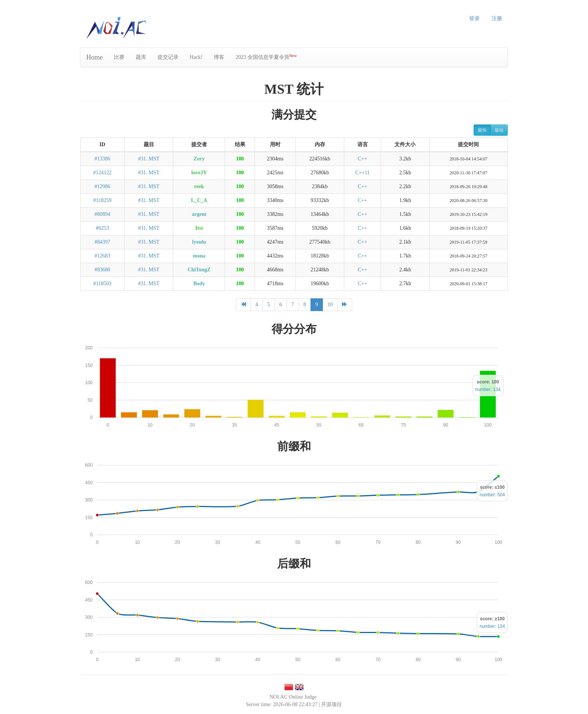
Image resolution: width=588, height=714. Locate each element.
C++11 (362, 173)
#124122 (102, 173)
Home (94, 57)
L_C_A (199, 200)
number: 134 (488, 389)
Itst (199, 228)
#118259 (102, 200)
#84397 (102, 242)
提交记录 (168, 57)
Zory (199, 159)
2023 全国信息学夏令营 (266, 57)
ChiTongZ (199, 270)
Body (199, 284)
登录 (474, 19)
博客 (219, 57)
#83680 (102, 270)
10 (330, 305)
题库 (141, 57)
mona (199, 256)
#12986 (102, 186)
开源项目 (331, 704)
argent (199, 214)
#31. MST (149, 159)
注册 (497, 19)
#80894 (102, 214)
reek (199, 186)
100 (240, 159)
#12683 (102, 256)
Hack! (196, 57)
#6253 (102, 228)
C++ (362, 159)
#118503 (102, 284)
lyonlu (199, 242)
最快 (482, 130)
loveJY (199, 173)
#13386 (102, 159)
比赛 (119, 57)
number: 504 (492, 495)
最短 (499, 130)
